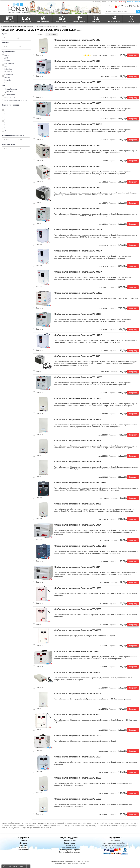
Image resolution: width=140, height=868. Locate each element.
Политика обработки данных (69, 852)
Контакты (96, 2)
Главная (4, 26)
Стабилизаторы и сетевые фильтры (20, 26)
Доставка (106, 2)
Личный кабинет (133, 2)
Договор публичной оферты (69, 850)
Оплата (114, 2)
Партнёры (23, 847)
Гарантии (23, 845)
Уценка (122, 2)
